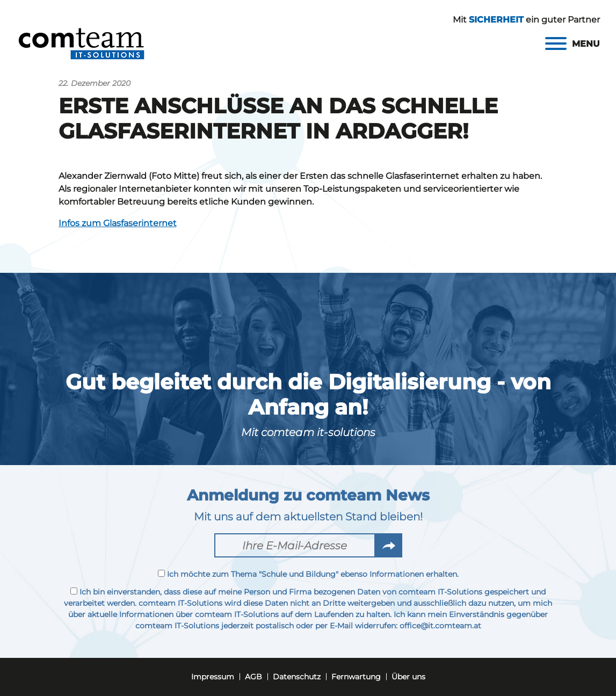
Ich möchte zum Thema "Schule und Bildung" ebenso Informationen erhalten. (308, 574)
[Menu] (572, 44)
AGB (253, 677)
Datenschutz (297, 677)
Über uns (408, 677)
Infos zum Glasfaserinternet (118, 223)
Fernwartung (356, 677)
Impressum (213, 677)
